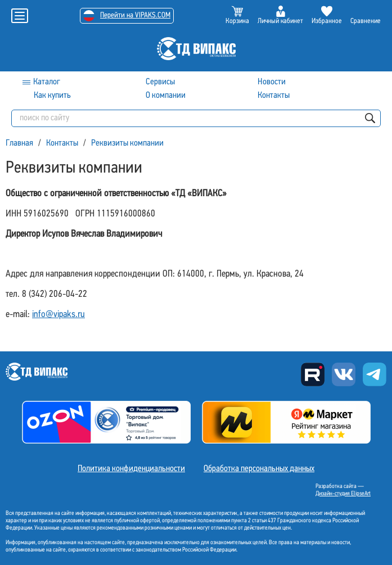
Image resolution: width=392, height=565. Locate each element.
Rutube (313, 374)
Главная (19, 143)
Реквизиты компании (127, 143)
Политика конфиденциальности (131, 469)
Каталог (47, 82)
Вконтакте (344, 374)
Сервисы (160, 82)
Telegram (375, 374)
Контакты (274, 96)
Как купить (52, 96)
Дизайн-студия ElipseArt (343, 494)
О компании (166, 96)
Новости (272, 82)
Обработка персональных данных (259, 469)
